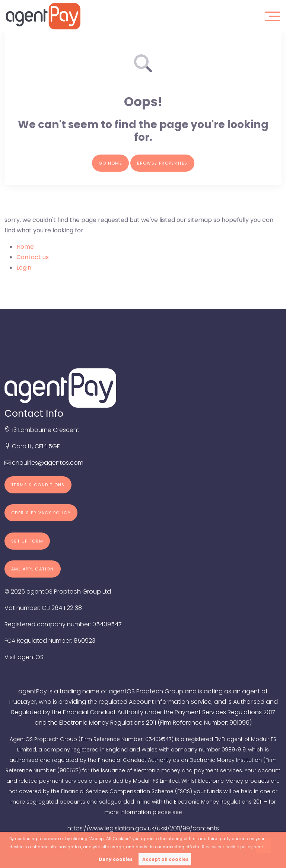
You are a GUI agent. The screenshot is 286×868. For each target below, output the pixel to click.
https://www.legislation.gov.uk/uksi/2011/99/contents (143, 828)
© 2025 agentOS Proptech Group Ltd (58, 592)
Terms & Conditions (38, 485)
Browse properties (162, 163)
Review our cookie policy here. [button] (233, 847)
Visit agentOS (24, 657)
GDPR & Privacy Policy (41, 513)
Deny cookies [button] (116, 859)
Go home (111, 163)
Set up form (27, 541)
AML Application (33, 569)
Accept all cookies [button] (165, 859)
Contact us (33, 257)
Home (25, 247)
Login (24, 268)
